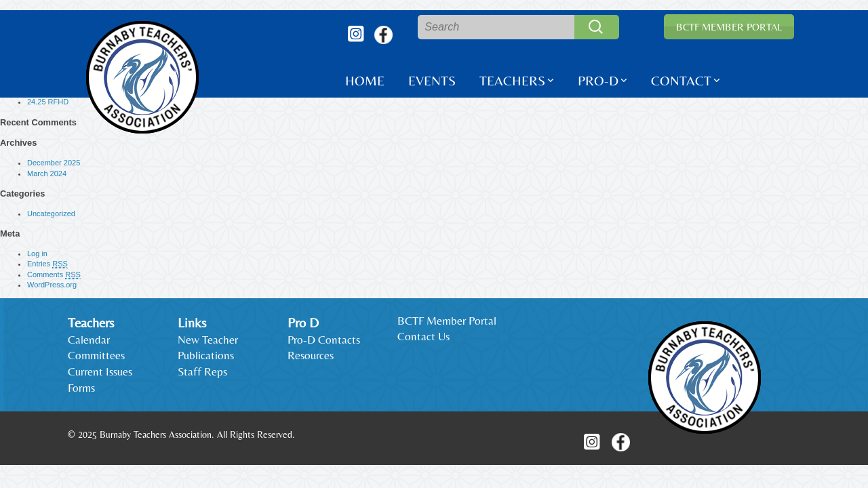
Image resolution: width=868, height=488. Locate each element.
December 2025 (54, 163)
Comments (54, 275)
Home (365, 80)
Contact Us (423, 336)
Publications (206, 355)
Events (432, 80)
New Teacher (208, 340)
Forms (81, 388)
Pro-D (598, 80)
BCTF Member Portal (729, 27)
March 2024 (47, 174)
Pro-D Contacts (324, 340)
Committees (96, 355)
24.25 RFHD (48, 102)
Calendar (89, 340)
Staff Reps (202, 371)
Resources (311, 355)
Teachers (512, 80)
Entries (47, 264)
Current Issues (100, 371)
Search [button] (597, 27)
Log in (37, 253)
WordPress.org (52, 285)
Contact (681, 80)
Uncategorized (51, 213)
